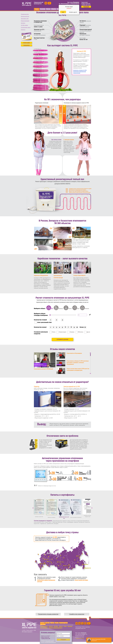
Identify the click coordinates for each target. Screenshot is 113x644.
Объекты (54, 9)
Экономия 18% (25, 19)
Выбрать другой (73, 12)
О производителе (63, 623)
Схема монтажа (77, 73)
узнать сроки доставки (81, 580)
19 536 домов (24, 25)
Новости (61, 626)
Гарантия (51, 626)
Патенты (23, 30)
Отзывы (57, 623)
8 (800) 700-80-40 (86, 4)
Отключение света (26, 27)
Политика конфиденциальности (55, 628)
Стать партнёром (44, 628)
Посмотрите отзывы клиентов (48, 614)
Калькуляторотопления (86, 7)
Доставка (56, 626)
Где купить (43, 624)
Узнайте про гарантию (77, 614)
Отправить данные (62, 340)
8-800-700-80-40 (45, 637)
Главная (42, 623)
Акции (58, 9)
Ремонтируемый (25, 21)
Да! (63, 12)
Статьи (65, 626)
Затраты (23, 23)
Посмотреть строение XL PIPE (80, 70)
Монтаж (52, 623)
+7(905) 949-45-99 (46, 639)
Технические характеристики (80, 72)
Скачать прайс (26, 43)
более (82, 327)
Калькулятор (26, 45)
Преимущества (25, 14)
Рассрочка (70, 626)
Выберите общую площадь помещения (41, 314)
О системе (47, 623)
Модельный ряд (25, 16)
